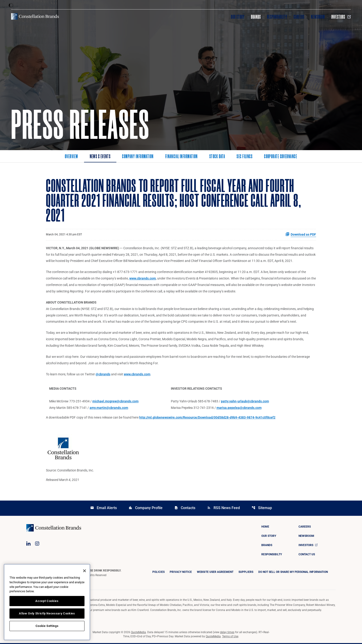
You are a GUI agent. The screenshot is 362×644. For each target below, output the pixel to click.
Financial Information (182, 157)
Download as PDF (301, 234)
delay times (227, 633)
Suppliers (246, 573)
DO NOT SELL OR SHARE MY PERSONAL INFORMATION (293, 573)
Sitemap (262, 509)
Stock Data (217, 157)
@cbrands (103, 375)
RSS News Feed (223, 509)
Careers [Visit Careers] (299, 17)
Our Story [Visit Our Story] (238, 17)
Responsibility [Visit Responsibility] (277, 17)
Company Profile (146, 509)
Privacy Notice (181, 573)
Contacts (185, 509)
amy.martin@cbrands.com (109, 409)
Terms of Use (230, 637)
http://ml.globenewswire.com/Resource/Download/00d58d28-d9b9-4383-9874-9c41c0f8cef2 (207, 418)
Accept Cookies (47, 601)
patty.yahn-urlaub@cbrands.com (245, 402)
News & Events (100, 157)
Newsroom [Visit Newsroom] (318, 17)
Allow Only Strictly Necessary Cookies (47, 613)
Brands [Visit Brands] (256, 17)
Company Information (138, 157)
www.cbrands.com (143, 279)
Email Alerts (104, 509)
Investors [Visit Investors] (341, 17)
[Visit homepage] (35, 16)
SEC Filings (245, 157)
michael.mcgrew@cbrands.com (115, 402)
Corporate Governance (281, 157)
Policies (158, 573)
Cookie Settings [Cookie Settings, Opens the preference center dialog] (47, 626)
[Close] (84, 571)
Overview (72, 157)
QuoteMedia (138, 633)
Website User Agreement (215, 573)
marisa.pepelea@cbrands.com (239, 409)
